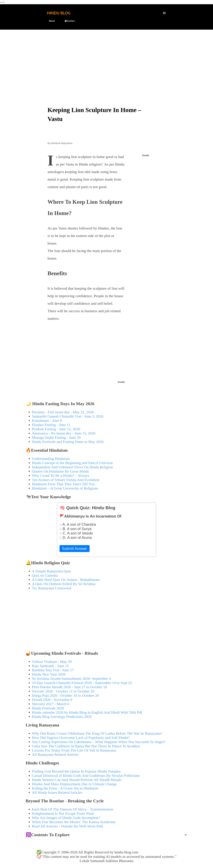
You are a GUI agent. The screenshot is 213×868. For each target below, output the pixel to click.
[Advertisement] (107, 56)
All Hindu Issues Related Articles (57, 792)
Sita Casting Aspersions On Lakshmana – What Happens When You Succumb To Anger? (99, 742)
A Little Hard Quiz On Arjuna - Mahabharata (66, 580)
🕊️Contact (68, 21)
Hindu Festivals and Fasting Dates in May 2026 (68, 442)
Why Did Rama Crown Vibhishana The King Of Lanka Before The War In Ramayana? (97, 733)
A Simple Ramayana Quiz (52, 571)
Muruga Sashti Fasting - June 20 (56, 437)
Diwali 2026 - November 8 (52, 700)
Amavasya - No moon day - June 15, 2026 (64, 433)
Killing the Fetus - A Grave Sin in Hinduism (65, 788)
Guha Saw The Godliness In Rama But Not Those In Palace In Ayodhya (86, 746)
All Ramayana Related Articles (55, 755)
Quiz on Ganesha (45, 575)
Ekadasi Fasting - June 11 (51, 425)
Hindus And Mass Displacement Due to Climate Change (74, 784)
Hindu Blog (59, 13)
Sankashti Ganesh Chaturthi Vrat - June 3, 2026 (68, 416)
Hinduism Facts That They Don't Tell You (63, 484)
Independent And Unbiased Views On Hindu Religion (72, 467)
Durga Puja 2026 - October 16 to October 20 (65, 695)
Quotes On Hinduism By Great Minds (61, 471)
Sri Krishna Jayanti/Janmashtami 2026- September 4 (71, 679)
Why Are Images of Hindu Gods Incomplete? (66, 818)
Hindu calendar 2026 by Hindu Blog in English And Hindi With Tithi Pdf (87, 712)
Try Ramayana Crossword (52, 588)
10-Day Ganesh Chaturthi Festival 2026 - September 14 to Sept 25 (82, 683)
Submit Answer (75, 548)
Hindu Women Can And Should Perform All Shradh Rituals (77, 780)
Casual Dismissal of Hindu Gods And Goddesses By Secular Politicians (86, 776)
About (50, 21)
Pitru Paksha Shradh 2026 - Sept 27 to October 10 (69, 687)
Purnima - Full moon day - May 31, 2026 (63, 412)
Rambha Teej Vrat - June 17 (53, 670)
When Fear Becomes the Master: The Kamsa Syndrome (74, 822)
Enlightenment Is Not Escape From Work (63, 813)
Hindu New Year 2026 (49, 674)
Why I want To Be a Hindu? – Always (61, 476)
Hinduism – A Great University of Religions (65, 488)
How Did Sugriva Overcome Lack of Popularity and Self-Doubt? (81, 738)
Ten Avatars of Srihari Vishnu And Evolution (66, 480)
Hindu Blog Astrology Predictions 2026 (62, 717)
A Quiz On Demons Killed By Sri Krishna (64, 584)
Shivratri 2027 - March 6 (51, 704)
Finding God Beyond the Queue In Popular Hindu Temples (76, 771)
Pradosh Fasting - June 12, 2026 (56, 429)
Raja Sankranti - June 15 (50, 666)
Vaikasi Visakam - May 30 (52, 662)
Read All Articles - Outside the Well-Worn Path (68, 826)
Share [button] (146, 155)
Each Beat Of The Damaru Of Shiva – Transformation (73, 809)
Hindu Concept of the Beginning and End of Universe (72, 463)
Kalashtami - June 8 (47, 421)
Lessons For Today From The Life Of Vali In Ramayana (74, 750)
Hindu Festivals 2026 (48, 708)
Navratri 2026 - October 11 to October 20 (63, 691)
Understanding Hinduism (51, 459)
